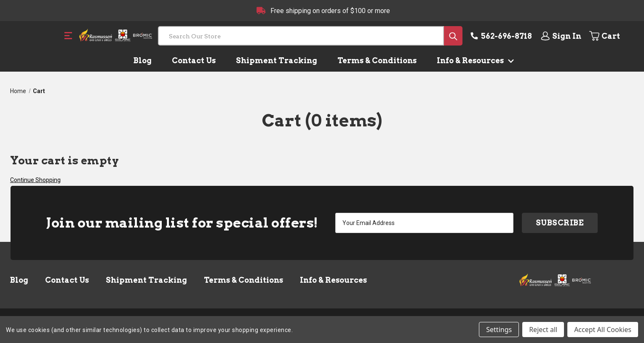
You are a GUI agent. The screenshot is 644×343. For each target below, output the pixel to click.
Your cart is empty (64, 160)
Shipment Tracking (277, 60)
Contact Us (194, 60)
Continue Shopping (35, 180)
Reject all (543, 330)
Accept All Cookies (603, 330)
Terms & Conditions (377, 60)
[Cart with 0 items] (611, 36)
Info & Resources (474, 60)
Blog (143, 60)
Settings (499, 330)
